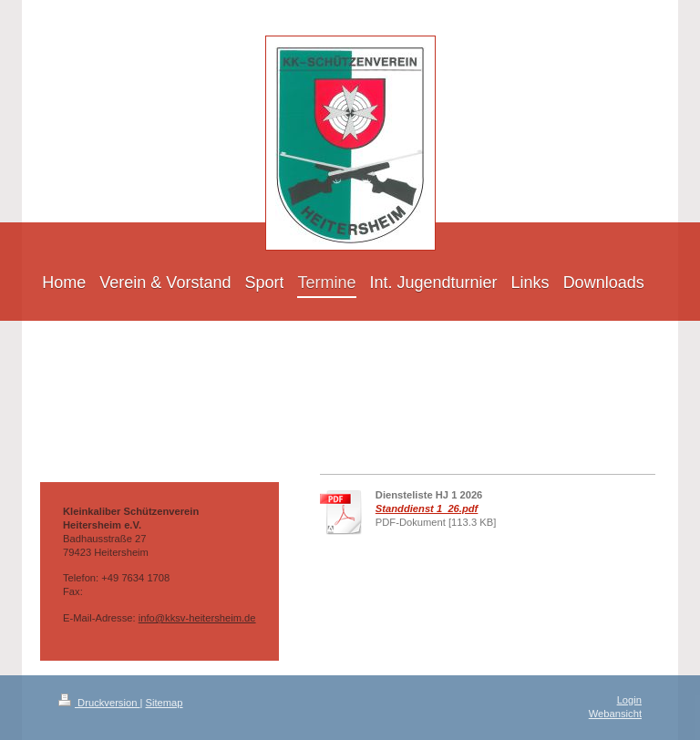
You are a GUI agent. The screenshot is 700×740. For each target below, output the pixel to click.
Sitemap (165, 703)
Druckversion (99, 703)
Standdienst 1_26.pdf (427, 509)
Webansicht (615, 714)
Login (629, 700)
